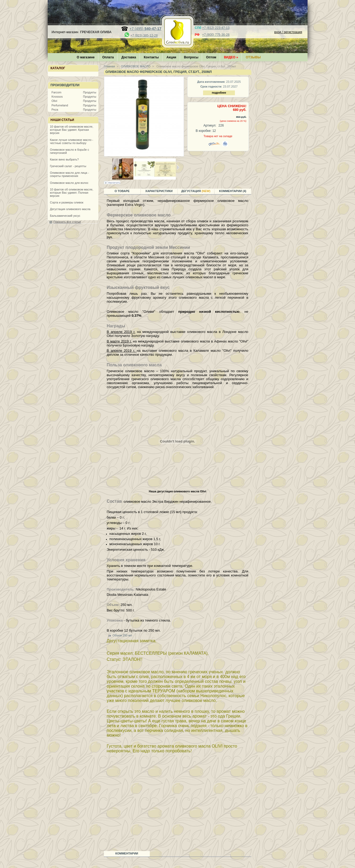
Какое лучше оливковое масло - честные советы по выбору (71, 141)
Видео (231, 57)
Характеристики (159, 191)
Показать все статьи (67, 222)
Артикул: (210, 125)
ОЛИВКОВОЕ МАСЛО (135, 66)
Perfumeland (60, 105)
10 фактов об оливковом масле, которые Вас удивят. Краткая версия (71, 130)
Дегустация (196, 191)
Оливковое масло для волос (69, 183)
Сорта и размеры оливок (67, 202)
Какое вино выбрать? (64, 159)
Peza (55, 110)
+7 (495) (145, 29)
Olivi (54, 101)
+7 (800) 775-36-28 (216, 35)
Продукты (90, 92)
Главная (109, 66)
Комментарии (127, 853)
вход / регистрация (288, 32)
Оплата (108, 57)
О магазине (86, 57)
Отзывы (253, 57)
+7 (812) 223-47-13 (216, 28)
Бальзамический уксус (65, 216)
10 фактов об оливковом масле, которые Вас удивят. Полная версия (71, 193)
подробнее (219, 93)
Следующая (178, 167)
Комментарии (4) (233, 191)
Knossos (57, 97)
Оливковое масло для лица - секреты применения (69, 174)
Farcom (56, 92)
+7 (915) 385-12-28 (144, 36)
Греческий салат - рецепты (68, 166)
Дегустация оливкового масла (70, 209)
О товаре (122, 191)
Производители (65, 85)
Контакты (151, 57)
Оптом (211, 57)
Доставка (129, 57)
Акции (171, 57)
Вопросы (191, 57)
